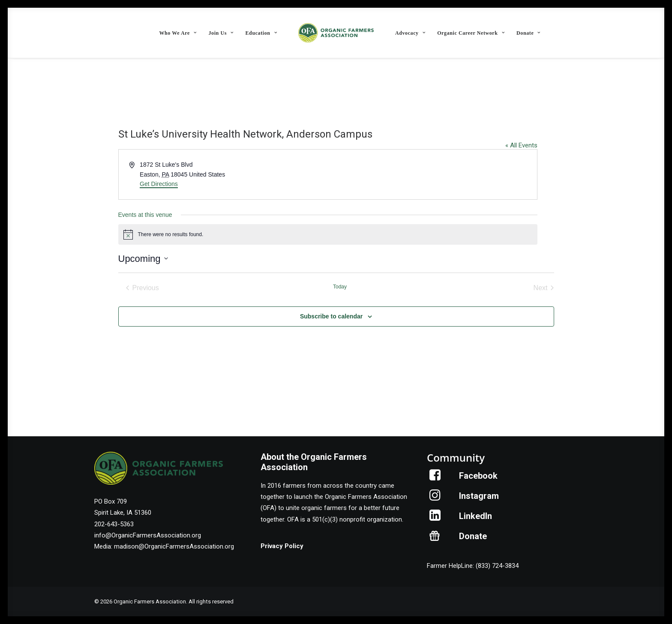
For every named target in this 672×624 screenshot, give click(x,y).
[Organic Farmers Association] (336, 33)
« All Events (521, 145)
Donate (528, 33)
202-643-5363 (114, 524)
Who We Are (178, 33)
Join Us (221, 33)
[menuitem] (178, 33)
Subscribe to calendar (331, 316)
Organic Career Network (471, 33)
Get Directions (159, 184)
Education (261, 33)
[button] (435, 478)
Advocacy (410, 33)
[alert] (328, 234)
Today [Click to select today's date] (340, 287)
